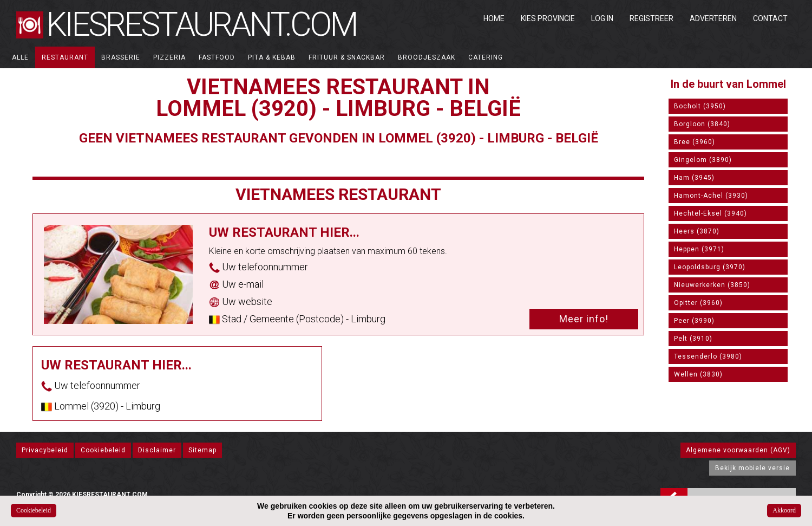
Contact (770, 18)
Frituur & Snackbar (347, 57)
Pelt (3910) (693, 339)
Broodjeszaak (427, 57)
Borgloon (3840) (702, 124)
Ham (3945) (694, 178)
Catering (486, 57)
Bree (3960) (695, 142)
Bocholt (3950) (700, 106)
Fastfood (217, 57)
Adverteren (713, 18)
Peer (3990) (694, 321)
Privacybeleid (45, 450)
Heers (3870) (697, 231)
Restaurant (65, 57)
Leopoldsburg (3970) (710, 267)
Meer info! (584, 319)
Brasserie (121, 57)
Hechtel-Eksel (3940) (710, 213)
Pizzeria (169, 57)
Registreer (651, 18)
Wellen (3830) (698, 374)
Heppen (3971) (699, 249)
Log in (602, 18)
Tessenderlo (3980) (708, 356)
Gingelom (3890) (703, 160)
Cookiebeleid (103, 450)
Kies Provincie (548, 18)
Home (494, 18)
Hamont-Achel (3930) (711, 196)
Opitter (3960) (698, 303)
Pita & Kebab (272, 57)
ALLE (20, 57)
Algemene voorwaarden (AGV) (738, 450)
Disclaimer (157, 450)
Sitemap (202, 450)
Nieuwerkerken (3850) (712, 285)
